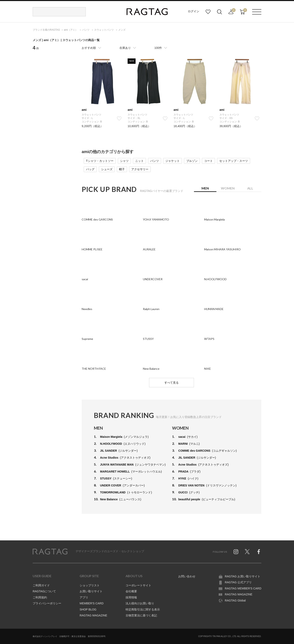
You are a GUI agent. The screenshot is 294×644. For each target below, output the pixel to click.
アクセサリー (140, 169)
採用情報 (131, 597)
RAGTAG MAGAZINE (93, 615)
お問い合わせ (187, 576)
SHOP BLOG (88, 609)
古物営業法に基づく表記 (141, 615)
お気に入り (208, 12)
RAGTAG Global (235, 600)
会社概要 (131, 591)
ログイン (194, 11)
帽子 (122, 169)
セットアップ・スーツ (234, 161)
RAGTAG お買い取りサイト (243, 576)
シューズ (107, 169)
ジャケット (173, 161)
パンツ (155, 161)
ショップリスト (90, 585)
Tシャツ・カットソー (100, 161)
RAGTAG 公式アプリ (238, 582)
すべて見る (171, 383)
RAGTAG (50, 552)
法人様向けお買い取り (140, 603)
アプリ (84, 597)
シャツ (124, 161)
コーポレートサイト (138, 585)
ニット (139, 161)
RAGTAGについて (44, 591)
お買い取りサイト (91, 591)
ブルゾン (192, 161)
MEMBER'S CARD (92, 603)
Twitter (247, 552)
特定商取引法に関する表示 (143, 609)
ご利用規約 (40, 597)
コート (208, 161)
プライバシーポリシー (47, 603)
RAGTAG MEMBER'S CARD (243, 588)
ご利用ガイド (41, 585)
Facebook (259, 552)
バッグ (90, 169)
